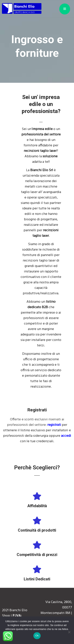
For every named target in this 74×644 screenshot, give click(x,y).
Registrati (37, 410)
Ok (37, 636)
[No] (69, 632)
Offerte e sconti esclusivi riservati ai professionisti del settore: (36, 422)
